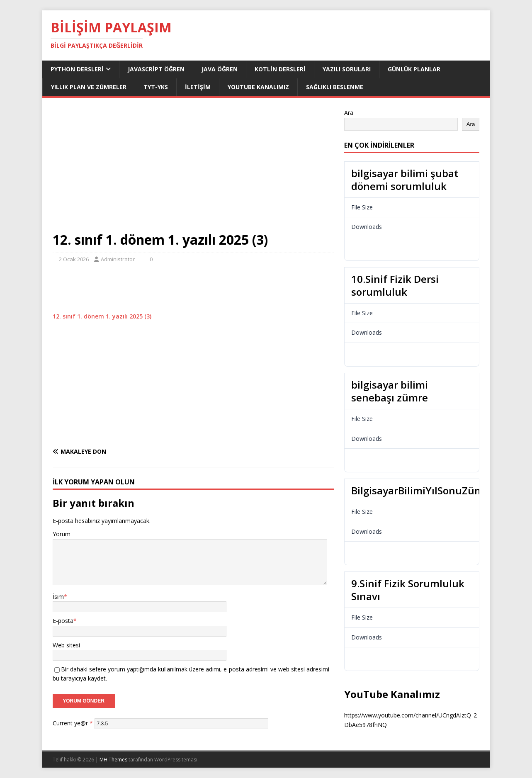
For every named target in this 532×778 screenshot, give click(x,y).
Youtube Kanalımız (258, 87)
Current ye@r (73, 723)
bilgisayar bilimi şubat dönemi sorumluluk (405, 180)
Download (369, 248)
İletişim (198, 87)
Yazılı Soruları (347, 69)
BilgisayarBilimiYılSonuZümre (423, 490)
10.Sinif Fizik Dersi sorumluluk (395, 285)
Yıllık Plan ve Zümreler (89, 87)
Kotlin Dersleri (280, 69)
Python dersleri (77, 69)
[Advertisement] (193, 170)
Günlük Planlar (414, 69)
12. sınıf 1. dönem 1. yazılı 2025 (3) (102, 316)
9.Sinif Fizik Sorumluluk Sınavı (408, 590)
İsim (58, 597)
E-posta (63, 621)
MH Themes (113, 760)
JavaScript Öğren (156, 69)
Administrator (118, 259)
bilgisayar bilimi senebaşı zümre (390, 391)
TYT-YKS (156, 87)
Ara (349, 113)
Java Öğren (220, 69)
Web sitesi (66, 645)
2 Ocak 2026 (74, 259)
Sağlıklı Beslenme (335, 87)
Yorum (62, 534)
